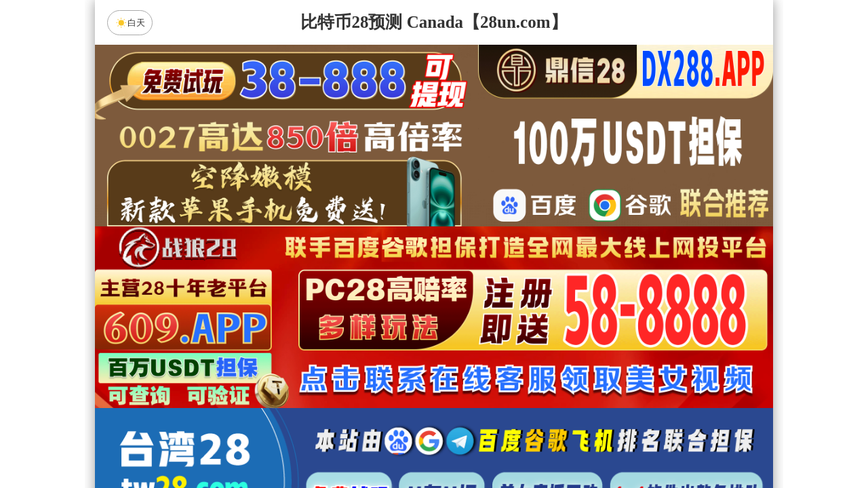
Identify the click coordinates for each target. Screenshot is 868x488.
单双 (563, 442)
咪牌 (529, 274)
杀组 (391, 442)
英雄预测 (434, 406)
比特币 (563, 334)
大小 (477, 442)
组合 (305, 442)
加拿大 (305, 334)
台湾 (477, 334)
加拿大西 (391, 334)
